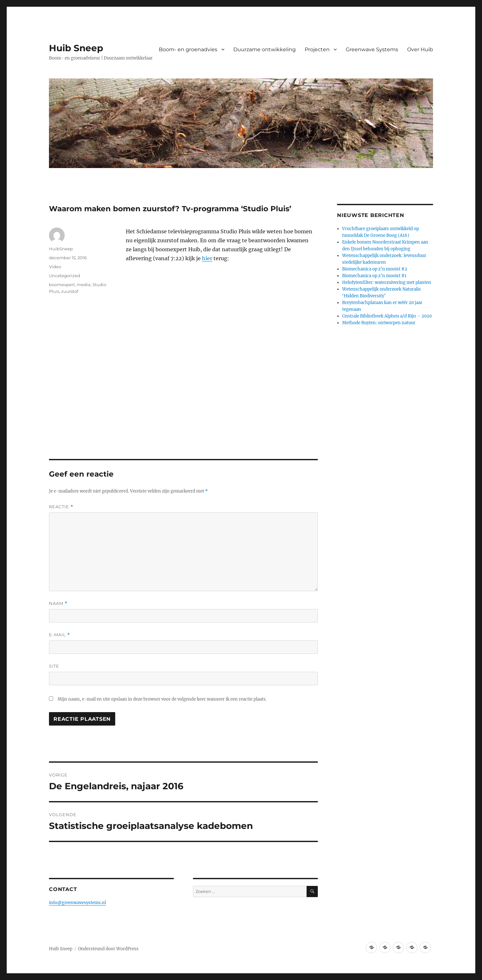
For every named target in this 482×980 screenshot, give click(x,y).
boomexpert (62, 285)
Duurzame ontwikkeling (265, 49)
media (84, 285)
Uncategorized (64, 276)
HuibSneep (61, 249)
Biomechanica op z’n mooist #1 (374, 276)
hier (207, 258)
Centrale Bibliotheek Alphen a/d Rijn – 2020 (387, 316)
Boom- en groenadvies (188, 49)
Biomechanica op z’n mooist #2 (375, 269)
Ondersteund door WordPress (108, 949)
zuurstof (70, 291)
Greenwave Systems (372, 49)
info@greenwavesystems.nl (77, 903)
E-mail (60, 635)
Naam (58, 603)
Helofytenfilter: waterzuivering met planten (387, 282)
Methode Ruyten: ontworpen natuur (379, 323)
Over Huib (420, 49)
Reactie (61, 507)
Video (55, 267)
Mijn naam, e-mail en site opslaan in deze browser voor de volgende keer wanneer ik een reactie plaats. (162, 699)
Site (54, 666)
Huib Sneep (76, 48)
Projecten (317, 49)
